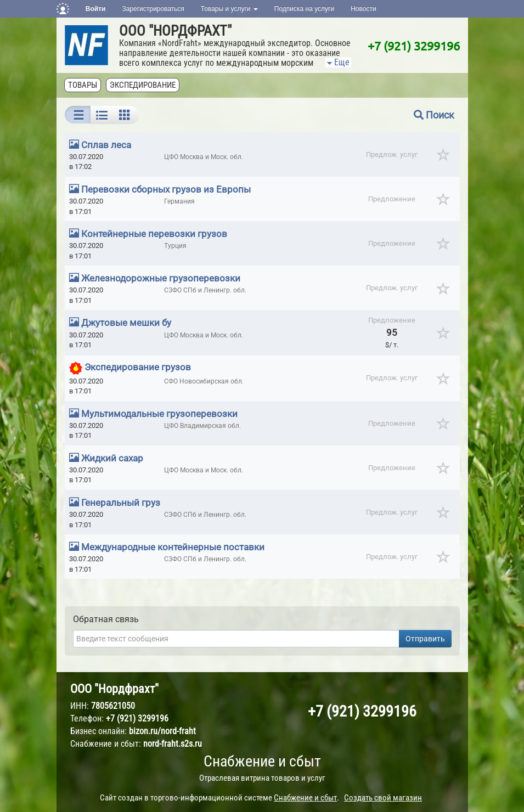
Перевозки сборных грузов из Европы (166, 189)
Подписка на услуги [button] (304, 9)
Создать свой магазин (383, 798)
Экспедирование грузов (138, 367)
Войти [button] (96, 9)
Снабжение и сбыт (262, 761)
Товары (83, 85)
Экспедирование (143, 85)
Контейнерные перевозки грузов (154, 234)
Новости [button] (363, 9)
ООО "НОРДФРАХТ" (175, 31)
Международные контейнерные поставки (173, 547)
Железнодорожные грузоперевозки (161, 278)
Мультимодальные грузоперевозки (159, 414)
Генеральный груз (121, 503)
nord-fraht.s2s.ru (173, 744)
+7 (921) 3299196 (414, 46)
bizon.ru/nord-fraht (162, 731)
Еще (337, 62)
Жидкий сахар (112, 458)
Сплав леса (106, 145)
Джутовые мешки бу (126, 323)
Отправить (425, 639)
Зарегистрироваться (153, 9)
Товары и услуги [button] (229, 9)
